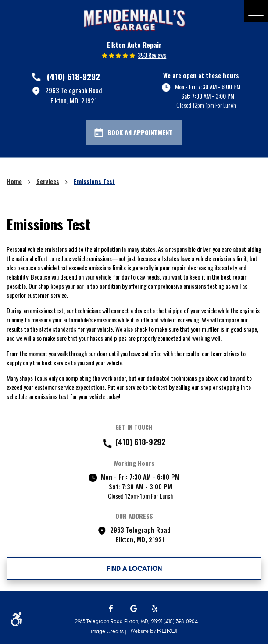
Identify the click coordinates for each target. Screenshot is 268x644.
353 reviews (152, 55)
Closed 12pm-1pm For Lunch (206, 105)
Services (48, 181)
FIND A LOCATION (134, 568)
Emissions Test (94, 181)
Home (14, 181)
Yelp (155, 609)
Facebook (113, 609)
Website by (154, 631)
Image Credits (108, 631)
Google (134, 609)
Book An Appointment (140, 132)
